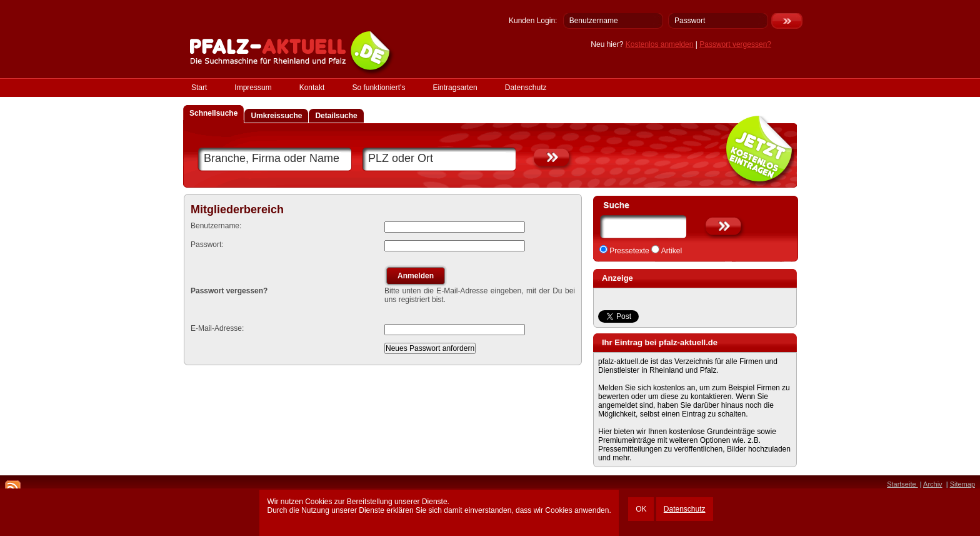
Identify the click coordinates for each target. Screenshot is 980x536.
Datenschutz (685, 509)
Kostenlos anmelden (660, 44)
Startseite (902, 484)
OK (641, 509)
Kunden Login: (533, 21)
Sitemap (962, 484)
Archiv (933, 484)
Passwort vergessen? (735, 44)
